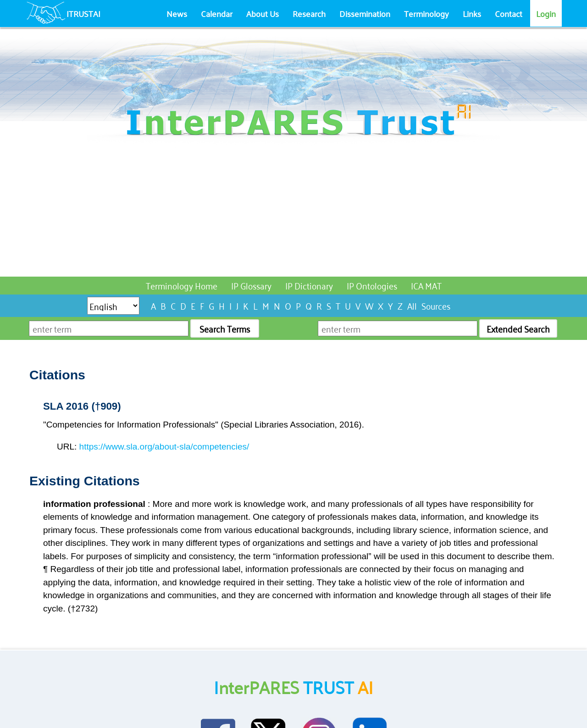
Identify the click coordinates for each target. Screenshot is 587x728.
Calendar (217, 13)
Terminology (426, 13)
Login (546, 13)
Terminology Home (182, 285)
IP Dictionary (309, 285)
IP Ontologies (372, 285)
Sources (436, 305)
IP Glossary (251, 285)
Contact (509, 13)
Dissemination (365, 13)
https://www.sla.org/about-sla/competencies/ (164, 447)
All (412, 305)
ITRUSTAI (83, 13)
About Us (263, 13)
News (177, 13)
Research (309, 13)
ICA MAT (426, 285)
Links (472, 13)
